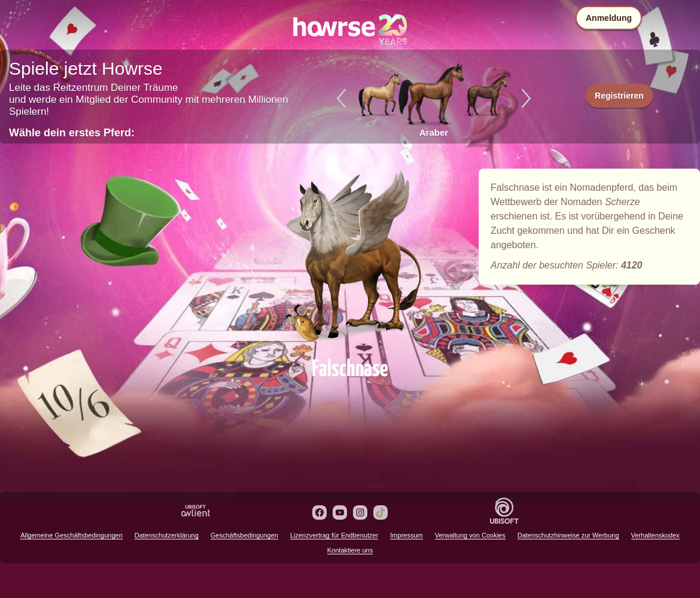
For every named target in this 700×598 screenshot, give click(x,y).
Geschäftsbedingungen (244, 535)
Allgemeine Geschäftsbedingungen (71, 535)
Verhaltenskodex (655, 535)
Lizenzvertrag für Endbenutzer (334, 535)
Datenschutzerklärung (167, 535)
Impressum (406, 535)
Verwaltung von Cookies (470, 535)
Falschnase (350, 258)
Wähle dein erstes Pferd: (72, 133)
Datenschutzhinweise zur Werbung (568, 535)
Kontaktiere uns (350, 550)
